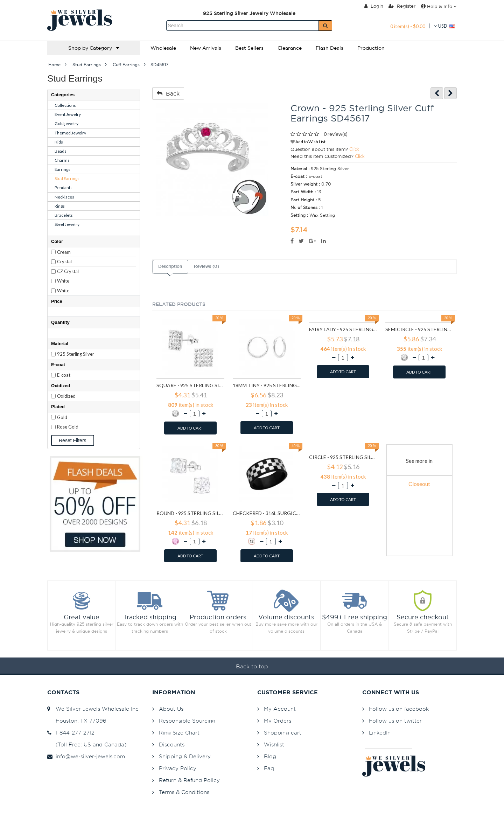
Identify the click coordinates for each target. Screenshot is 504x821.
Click (354, 149)
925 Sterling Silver (76, 354)
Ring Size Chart (179, 733)
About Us (171, 709)
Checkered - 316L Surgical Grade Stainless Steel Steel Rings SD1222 (267, 513)
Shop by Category (94, 48)
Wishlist (274, 745)
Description (170, 266)
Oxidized (66, 396)
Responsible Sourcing (187, 721)
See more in (419, 461)
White (63, 281)
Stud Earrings (67, 178)
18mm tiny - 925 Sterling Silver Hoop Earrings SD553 (267, 385)
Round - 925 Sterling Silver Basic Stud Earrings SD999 (190, 513)
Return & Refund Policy (189, 780)
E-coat (64, 375)
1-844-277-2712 (71, 733)
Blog (270, 756)
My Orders (278, 721)
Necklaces (64, 197)
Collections (65, 105)
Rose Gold (68, 427)
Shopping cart (283, 733)
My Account (280, 709)
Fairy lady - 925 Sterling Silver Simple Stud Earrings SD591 (343, 329)
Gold (62, 417)
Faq (269, 768)
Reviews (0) (206, 266)
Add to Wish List (308, 142)
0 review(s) (336, 134)
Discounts (172, 745)
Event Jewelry (68, 114)
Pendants (64, 187)
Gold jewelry (66, 123)
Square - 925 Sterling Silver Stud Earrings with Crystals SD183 (190, 385)
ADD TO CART (190, 428)
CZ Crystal (68, 271)
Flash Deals (330, 48)
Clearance (290, 48)
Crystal (64, 262)
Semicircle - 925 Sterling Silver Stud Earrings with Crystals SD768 (419, 329)
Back (168, 93)
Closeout (419, 484)
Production (371, 48)
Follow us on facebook (399, 709)
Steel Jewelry (67, 224)
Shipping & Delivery (185, 756)
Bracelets (64, 215)
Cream (64, 252)
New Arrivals (206, 48)
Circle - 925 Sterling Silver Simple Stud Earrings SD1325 (343, 457)
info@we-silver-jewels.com (86, 756)
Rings (60, 206)
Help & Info (439, 6)
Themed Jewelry (70, 133)
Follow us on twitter (395, 721)
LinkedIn (380, 733)
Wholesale (163, 48)
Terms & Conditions (184, 792)
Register (402, 6)
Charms (62, 160)
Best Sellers (249, 48)
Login (374, 6)
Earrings (62, 169)
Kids (59, 142)
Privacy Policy (178, 768)
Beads (61, 151)
